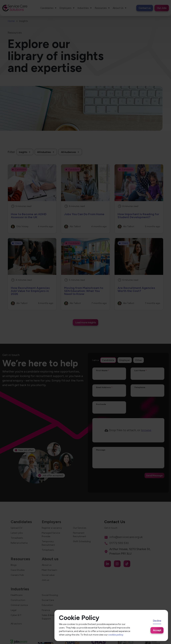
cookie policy (116, 635)
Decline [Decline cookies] (157, 621)
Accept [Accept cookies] (157, 630)
